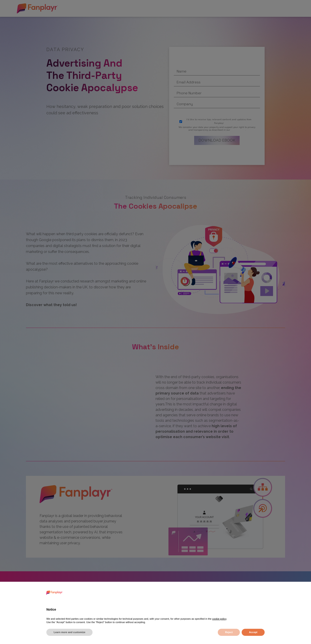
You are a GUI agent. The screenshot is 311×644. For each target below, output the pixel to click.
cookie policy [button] (219, 619)
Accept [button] (253, 632)
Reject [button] (229, 632)
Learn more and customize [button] (69, 632)
